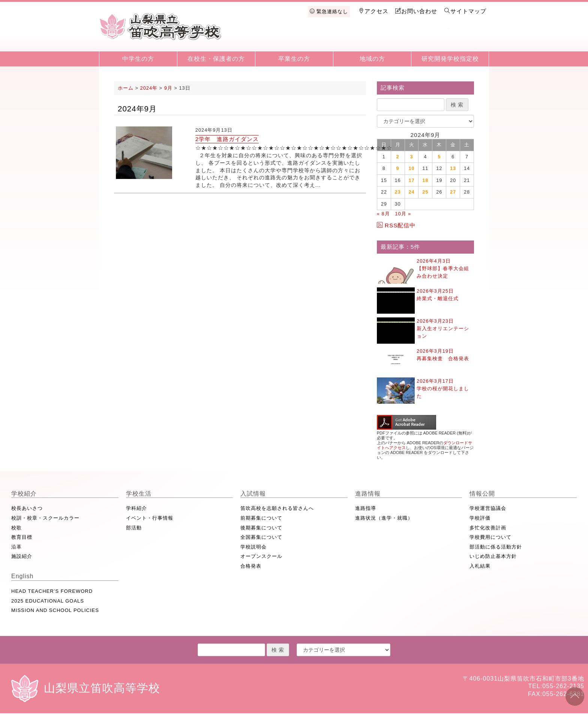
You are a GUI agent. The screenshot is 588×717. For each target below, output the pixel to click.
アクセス (373, 11)
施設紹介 (22, 556)
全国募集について (261, 537)
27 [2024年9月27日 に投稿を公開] (453, 192)
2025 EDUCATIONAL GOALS (48, 601)
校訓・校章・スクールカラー (45, 518)
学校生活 (313, 38)
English (469, 38)
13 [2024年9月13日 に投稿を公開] (453, 168)
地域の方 (372, 59)
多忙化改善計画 (488, 528)
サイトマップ (465, 11)
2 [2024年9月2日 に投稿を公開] (398, 157)
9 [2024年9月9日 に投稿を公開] (398, 168)
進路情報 (391, 38)
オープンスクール (261, 556)
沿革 (16, 547)
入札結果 (480, 566)
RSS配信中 (396, 225)
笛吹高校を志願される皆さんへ (277, 508)
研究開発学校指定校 (450, 59)
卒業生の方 (294, 59)
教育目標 (22, 537)
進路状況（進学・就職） (384, 518)
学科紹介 (136, 508)
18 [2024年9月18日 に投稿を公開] (425, 180)
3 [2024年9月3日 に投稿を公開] (411, 157)
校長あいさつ (27, 508)
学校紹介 (274, 38)
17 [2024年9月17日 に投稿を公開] (411, 180)
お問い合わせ (416, 11)
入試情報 (352, 38)
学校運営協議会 (488, 508)
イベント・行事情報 (150, 518)
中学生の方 (138, 59)
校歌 (16, 528)
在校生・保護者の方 (216, 59)
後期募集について (261, 528)
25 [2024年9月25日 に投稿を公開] (425, 192)
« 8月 (383, 214)
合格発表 (251, 566)
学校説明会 (253, 547)
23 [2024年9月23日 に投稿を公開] (398, 192)
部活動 (134, 528)
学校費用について (490, 537)
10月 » (403, 214)
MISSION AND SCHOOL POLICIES (55, 610)
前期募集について (261, 518)
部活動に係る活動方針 (496, 547)
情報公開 (430, 38)
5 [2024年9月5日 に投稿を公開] (439, 157)
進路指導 (366, 508)
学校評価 (480, 518)
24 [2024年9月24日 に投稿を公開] (411, 192)
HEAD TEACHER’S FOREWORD (52, 591)
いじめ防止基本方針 (493, 556)
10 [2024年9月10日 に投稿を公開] (411, 168)
